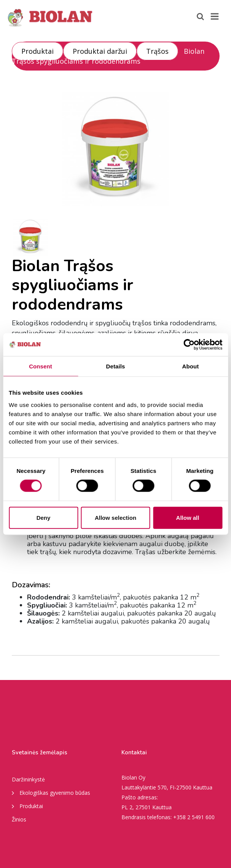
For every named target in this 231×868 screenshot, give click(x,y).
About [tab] (191, 366)
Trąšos (157, 51)
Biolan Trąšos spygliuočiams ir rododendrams (108, 56)
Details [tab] (116, 366)
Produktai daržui (100, 51)
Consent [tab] (41, 366)
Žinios (19, 819)
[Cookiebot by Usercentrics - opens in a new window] (189, 345)
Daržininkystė (28, 779)
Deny (44, 517)
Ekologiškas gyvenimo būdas (51, 792)
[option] (116, 149)
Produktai (37, 51)
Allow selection (115, 517)
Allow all (188, 517)
